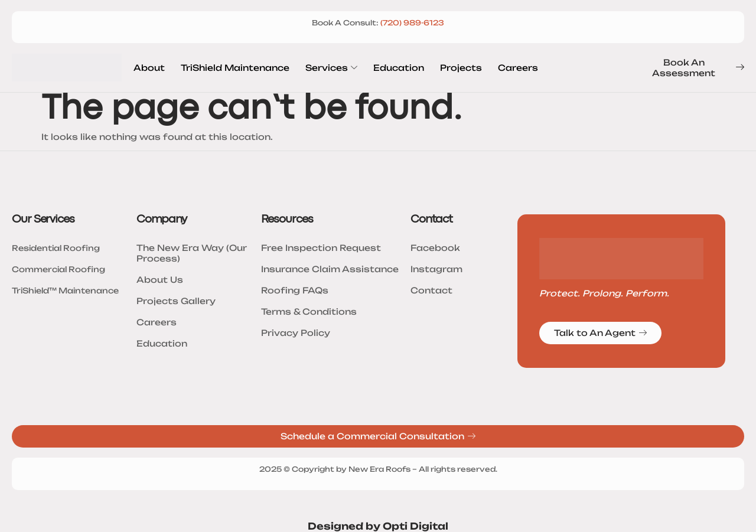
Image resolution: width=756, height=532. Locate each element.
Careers (518, 68)
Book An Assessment (698, 68)
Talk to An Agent (600, 333)
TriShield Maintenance (235, 68)
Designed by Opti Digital (378, 526)
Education (399, 68)
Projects (461, 68)
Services (331, 68)
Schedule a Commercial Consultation (378, 436)
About (149, 68)
